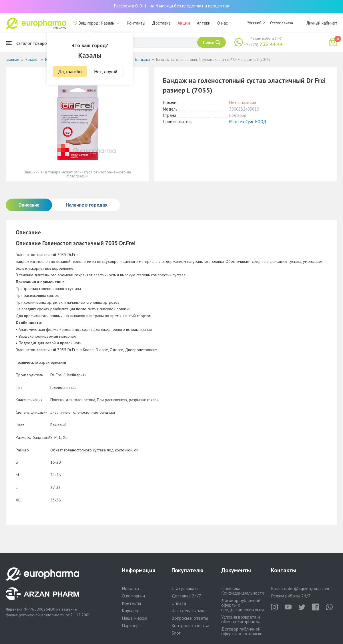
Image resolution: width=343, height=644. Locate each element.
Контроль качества (190, 625)
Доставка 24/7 (186, 596)
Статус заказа (282, 23)
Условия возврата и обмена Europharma (241, 619)
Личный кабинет (322, 23)
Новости (130, 588)
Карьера (130, 611)
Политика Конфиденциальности (243, 591)
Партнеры (132, 625)
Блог (176, 633)
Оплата (179, 603)
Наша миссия (134, 618)
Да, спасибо (70, 71)
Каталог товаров (27, 43)
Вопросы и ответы (190, 618)
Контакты (136, 23)
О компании (133, 596)
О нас (223, 23)
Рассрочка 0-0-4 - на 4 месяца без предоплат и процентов (171, 6)
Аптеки (204, 23)
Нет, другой (106, 71)
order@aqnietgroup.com (307, 588)
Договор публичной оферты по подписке (242, 631)
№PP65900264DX (39, 609)
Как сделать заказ (190, 611)
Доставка (161, 23)
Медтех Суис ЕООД (248, 122)
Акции (184, 23)
